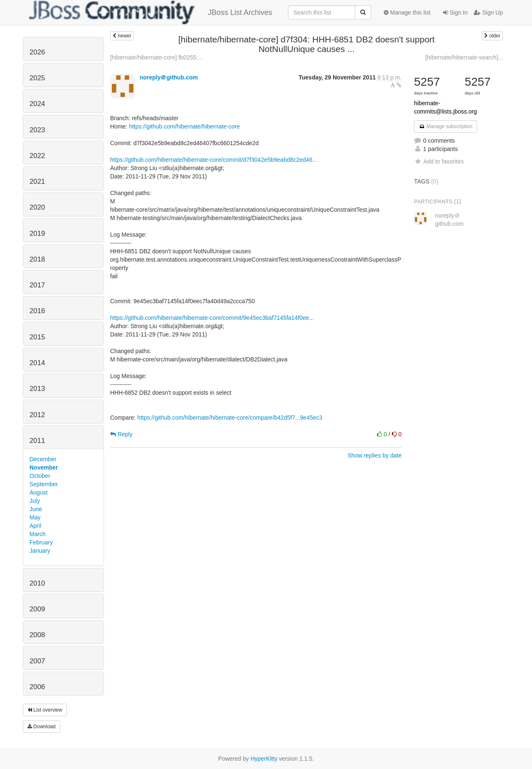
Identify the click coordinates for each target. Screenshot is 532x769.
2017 (37, 285)
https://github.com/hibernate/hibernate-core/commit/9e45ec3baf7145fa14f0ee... (212, 318)
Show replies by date (374, 455)
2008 (37, 635)
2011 (37, 441)
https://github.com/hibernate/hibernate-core (184, 126)
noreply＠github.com (169, 77)
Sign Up (488, 12)
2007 (37, 661)
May (35, 517)
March (38, 534)
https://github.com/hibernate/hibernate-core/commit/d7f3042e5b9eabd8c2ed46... (214, 160)
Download (42, 727)
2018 (37, 259)
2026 (37, 52)
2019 (37, 234)
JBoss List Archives (151, 12)
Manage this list (407, 12)
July (35, 501)
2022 (37, 156)
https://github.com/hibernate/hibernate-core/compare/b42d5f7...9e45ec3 (230, 418)
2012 (37, 415)
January (40, 551)
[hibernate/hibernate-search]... (464, 57)
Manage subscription (446, 126)
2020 (37, 207)
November (44, 467)
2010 (37, 583)
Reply (121, 434)
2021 (37, 182)
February (41, 542)
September (44, 484)
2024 (37, 104)
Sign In (455, 12)
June (36, 509)
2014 (37, 363)
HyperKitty (264, 759)
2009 (37, 609)
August (39, 492)
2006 (37, 687)
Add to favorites (439, 161)
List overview (45, 710)
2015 (37, 337)
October (40, 476)
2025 (37, 78)
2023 (37, 130)
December (43, 459)
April (35, 526)
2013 (37, 389)
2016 (37, 311)
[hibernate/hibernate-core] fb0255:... (156, 57)
